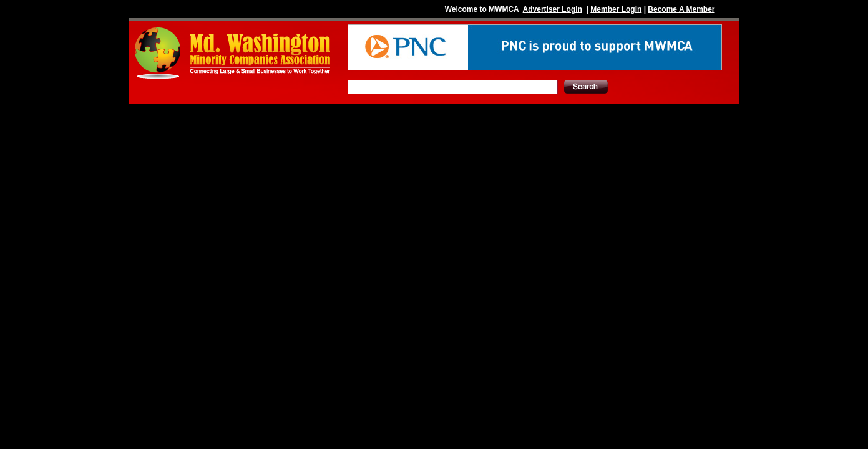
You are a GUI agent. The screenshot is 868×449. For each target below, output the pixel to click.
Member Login (616, 9)
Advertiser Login (553, 9)
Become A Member (681, 9)
